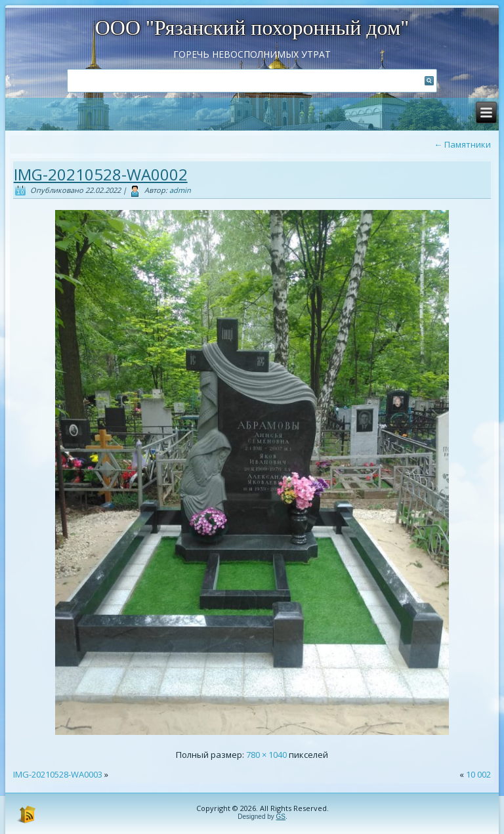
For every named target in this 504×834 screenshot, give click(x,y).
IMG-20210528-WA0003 (58, 774)
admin (180, 190)
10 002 (478, 774)
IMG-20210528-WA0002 (101, 174)
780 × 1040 (266, 755)
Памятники (462, 144)
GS (281, 817)
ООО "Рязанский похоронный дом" (252, 28)
